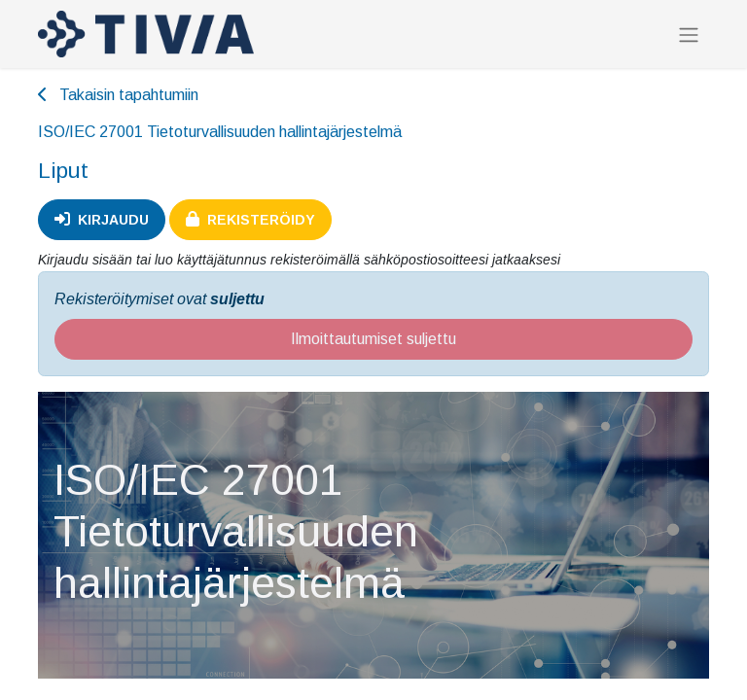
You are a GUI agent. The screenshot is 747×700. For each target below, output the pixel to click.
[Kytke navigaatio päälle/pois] (689, 35)
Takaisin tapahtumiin (118, 95)
